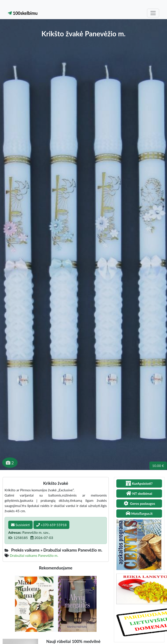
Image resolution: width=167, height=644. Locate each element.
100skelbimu (23, 13)
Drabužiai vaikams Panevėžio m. (34, 555)
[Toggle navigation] (153, 13)
